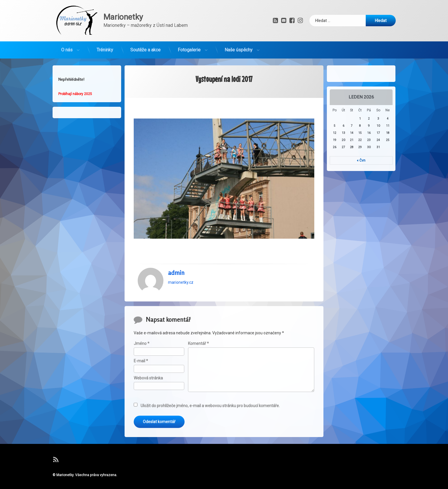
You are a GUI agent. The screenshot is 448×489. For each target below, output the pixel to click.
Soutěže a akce (145, 47)
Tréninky (105, 47)
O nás (67, 47)
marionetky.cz (181, 271)
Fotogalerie (189, 47)
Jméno (142, 441)
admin (176, 262)
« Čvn (364, 160)
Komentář (198, 441)
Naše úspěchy (239, 47)
